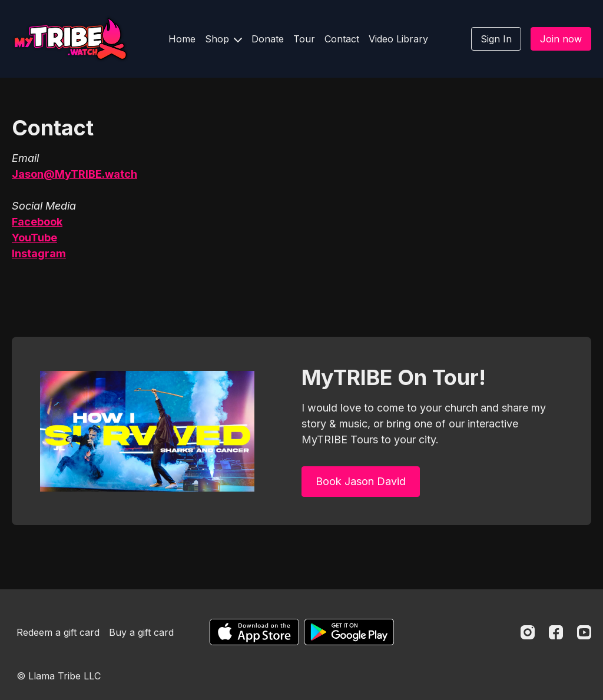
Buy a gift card (141, 632)
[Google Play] (349, 632)
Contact (342, 39)
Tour (304, 39)
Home (182, 39)
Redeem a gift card (58, 632)
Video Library (398, 39)
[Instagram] (528, 632)
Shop (223, 39)
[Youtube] (584, 632)
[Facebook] (556, 632)
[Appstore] (254, 632)
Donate (268, 39)
